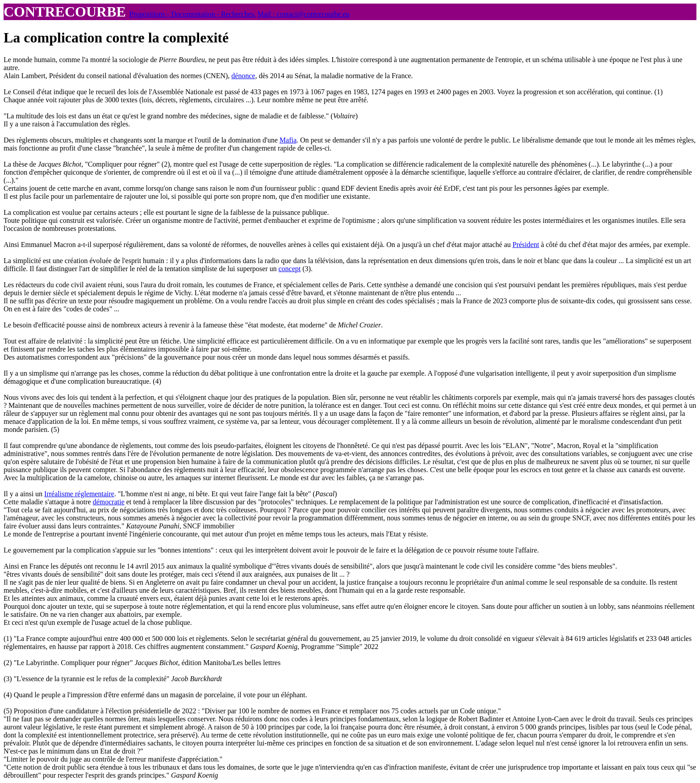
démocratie (109, 502)
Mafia (288, 140)
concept (290, 269)
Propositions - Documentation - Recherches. (193, 14)
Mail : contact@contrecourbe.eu (304, 14)
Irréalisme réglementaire (79, 494)
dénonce (243, 76)
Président (526, 245)
